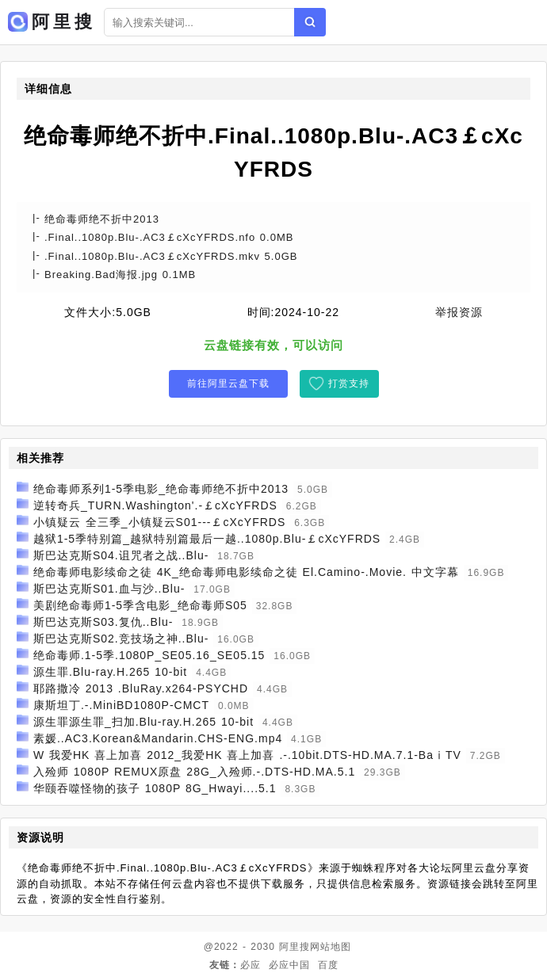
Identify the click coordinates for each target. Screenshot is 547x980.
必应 (251, 965)
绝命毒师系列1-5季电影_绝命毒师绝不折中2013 (161, 489)
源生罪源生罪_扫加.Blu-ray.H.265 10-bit (143, 722)
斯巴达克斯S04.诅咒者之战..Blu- (121, 555)
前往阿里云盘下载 (228, 383)
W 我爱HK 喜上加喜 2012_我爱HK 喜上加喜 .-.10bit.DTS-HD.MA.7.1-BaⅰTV (247, 755)
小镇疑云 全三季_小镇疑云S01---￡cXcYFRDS (159, 522)
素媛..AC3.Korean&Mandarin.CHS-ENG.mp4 (158, 738)
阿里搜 (295, 947)
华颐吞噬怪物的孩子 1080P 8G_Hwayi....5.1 (155, 788)
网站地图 (331, 947)
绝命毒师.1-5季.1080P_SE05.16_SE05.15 (149, 655)
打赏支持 (349, 383)
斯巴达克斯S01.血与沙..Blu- (109, 589)
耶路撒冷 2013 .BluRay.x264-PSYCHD (141, 688)
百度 (328, 965)
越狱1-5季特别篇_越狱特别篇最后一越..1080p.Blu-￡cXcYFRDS (207, 539)
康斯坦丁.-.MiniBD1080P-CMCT (121, 705)
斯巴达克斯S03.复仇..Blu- (103, 622)
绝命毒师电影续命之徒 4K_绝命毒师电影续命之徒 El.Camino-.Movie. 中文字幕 (246, 572)
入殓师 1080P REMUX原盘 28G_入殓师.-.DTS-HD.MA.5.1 (194, 772)
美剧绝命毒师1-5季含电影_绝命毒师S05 (140, 605)
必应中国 (289, 965)
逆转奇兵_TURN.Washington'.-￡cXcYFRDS (155, 505)
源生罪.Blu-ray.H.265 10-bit (110, 672)
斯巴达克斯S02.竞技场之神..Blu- (121, 639)
